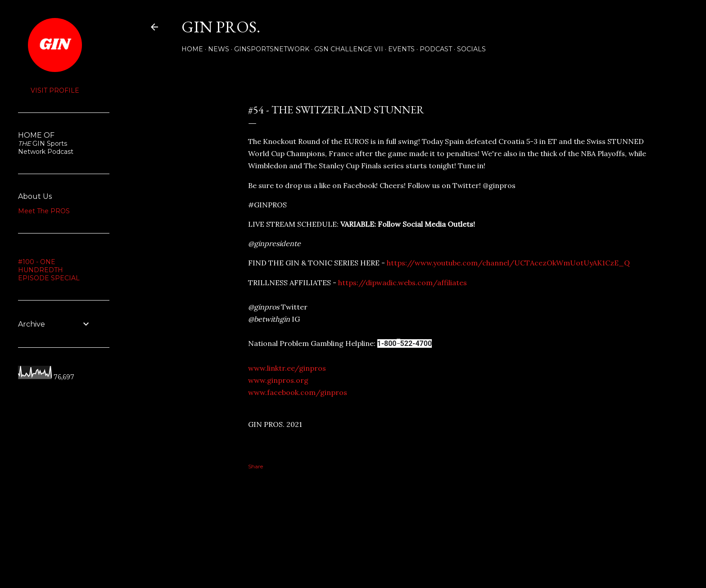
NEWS (219, 49)
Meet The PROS (44, 211)
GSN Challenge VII (349, 49)
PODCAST (436, 49)
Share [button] (158, 93)
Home (192, 49)
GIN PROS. (221, 27)
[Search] (653, 27)
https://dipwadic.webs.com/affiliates (403, 283)
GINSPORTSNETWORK (272, 49)
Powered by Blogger (408, 545)
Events (401, 49)
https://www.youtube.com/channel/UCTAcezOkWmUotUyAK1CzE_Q (508, 263)
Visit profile (55, 90)
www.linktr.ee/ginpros (287, 368)
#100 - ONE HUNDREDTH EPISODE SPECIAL (49, 270)
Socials (471, 49)
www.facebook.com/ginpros (298, 392)
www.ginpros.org (278, 380)
